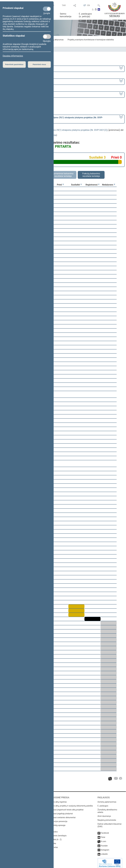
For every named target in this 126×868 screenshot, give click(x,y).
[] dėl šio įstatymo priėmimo (53, 119)
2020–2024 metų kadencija (16, 68)
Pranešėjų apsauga (57, 823)
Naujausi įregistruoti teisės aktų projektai (66, 808)
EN (89, 5)
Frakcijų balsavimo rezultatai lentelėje (91, 175)
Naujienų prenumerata (107, 818)
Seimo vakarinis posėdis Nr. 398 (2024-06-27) (25, 94)
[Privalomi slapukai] (47, 9)
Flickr (103, 835)
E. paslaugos (103, 804)
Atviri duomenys (104, 814)
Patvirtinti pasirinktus (14, 64)
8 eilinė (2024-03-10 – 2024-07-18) (19, 81)
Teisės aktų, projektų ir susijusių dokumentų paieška (71, 804)
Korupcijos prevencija (58, 819)
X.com (103, 840)
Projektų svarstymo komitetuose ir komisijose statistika (91, 40)
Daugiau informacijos (13, 56)
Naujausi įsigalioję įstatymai (61, 812)
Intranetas (54, 845)
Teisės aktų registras (58, 800)
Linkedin (104, 852)
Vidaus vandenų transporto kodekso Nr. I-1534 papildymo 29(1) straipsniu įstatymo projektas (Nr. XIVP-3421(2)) (54, 130)
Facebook (105, 831)
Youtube (104, 844)
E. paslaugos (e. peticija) (85, 15)
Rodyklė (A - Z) (56, 838)
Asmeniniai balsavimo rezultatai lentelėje (63, 175)
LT (85, 5)
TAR (64, 5)
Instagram (105, 848)
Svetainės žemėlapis (58, 834)
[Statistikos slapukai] (47, 37)
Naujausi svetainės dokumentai (63, 816)
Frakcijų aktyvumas (56, 40)
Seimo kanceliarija (66, 15)
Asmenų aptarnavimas (107, 800)
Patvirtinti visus (39, 64)
